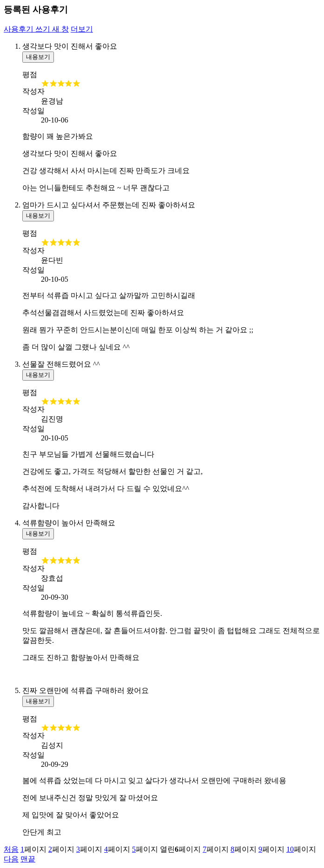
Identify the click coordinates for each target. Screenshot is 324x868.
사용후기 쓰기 (36, 29)
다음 (11, 859)
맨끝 (28, 859)
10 (290, 849)
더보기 (82, 29)
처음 (11, 849)
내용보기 (38, 57)
